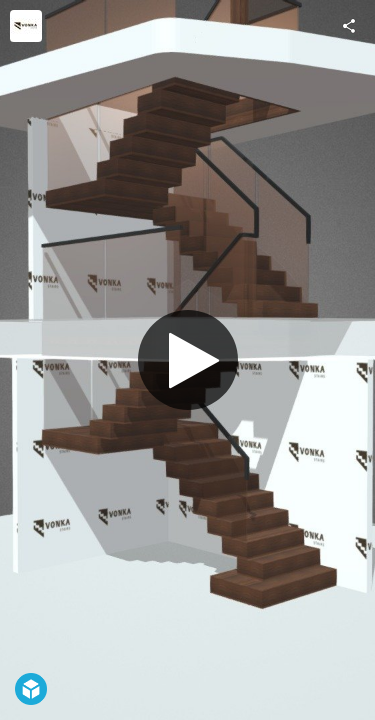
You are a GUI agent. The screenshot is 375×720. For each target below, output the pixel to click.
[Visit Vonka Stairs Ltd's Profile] (26, 26)
